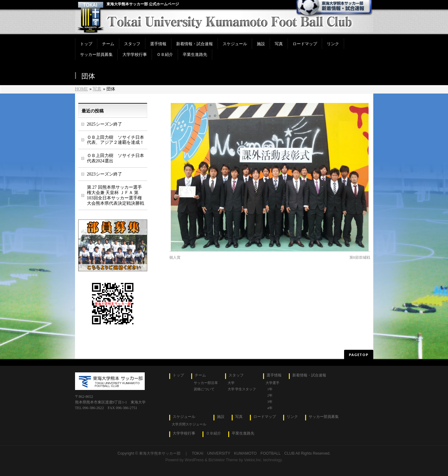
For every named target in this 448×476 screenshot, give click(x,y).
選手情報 (274, 375)
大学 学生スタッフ (242, 389)
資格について (204, 389)
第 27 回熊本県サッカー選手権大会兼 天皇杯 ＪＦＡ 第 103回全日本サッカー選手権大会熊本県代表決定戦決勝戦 (116, 195)
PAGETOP (359, 355)
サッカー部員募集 (324, 417)
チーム (200, 375)
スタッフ (236, 375)
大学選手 (273, 383)
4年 (270, 408)
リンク (292, 417)
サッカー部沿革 (206, 383)
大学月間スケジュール (189, 424)
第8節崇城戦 (360, 257)
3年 (270, 402)
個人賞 (175, 257)
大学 (231, 383)
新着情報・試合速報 (309, 375)
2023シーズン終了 (105, 174)
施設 (221, 417)
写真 (97, 89)
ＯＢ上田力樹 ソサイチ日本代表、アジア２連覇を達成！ (116, 140)
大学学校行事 (184, 433)
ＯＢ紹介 (213, 433)
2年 (270, 395)
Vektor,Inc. (253, 460)
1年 (270, 389)
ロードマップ (265, 417)
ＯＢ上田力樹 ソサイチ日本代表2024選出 (116, 158)
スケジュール (184, 417)
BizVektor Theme (223, 460)
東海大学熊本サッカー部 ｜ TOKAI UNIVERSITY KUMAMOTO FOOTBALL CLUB (217, 453)
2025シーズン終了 (105, 124)
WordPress (194, 460)
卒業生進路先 (243, 433)
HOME (81, 89)
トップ (178, 375)
